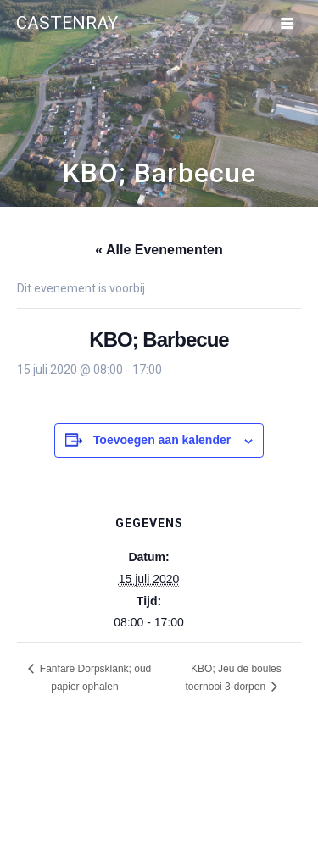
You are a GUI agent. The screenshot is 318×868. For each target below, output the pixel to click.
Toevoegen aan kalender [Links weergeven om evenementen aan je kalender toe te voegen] (162, 440)
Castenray (67, 23)
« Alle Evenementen (159, 250)
